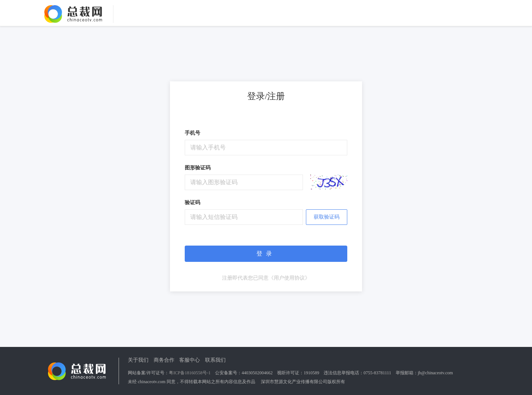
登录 (266, 254)
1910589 (311, 373)
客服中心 (190, 360)
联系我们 (215, 360)
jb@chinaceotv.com (435, 373)
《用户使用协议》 (289, 278)
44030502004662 (257, 373)
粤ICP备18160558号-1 (190, 373)
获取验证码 (327, 217)
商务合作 (164, 360)
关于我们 (138, 360)
